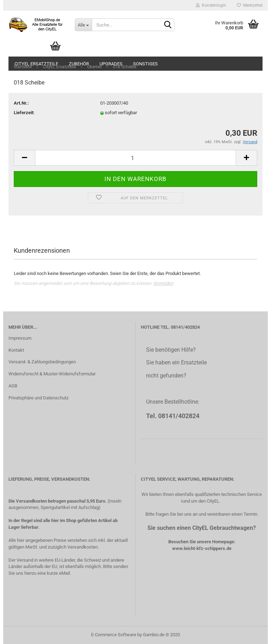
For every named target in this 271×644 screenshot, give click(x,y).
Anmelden (163, 283)
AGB (13, 386)
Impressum (20, 338)
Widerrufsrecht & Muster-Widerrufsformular (52, 374)
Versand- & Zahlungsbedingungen (42, 362)
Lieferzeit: (24, 113)
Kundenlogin (211, 5)
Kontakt (16, 350)
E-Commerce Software (114, 635)
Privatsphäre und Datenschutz (38, 398)
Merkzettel (250, 5)
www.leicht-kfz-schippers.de (202, 548)
